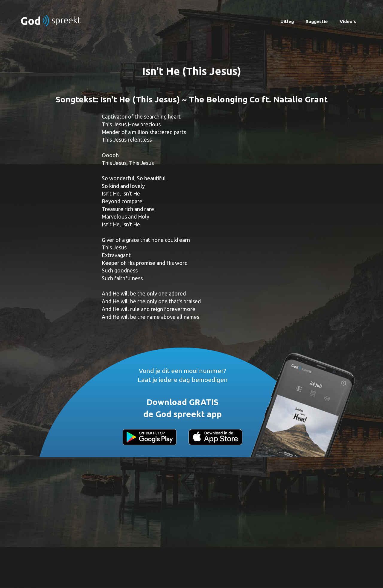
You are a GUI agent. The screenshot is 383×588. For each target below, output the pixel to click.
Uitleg (287, 21)
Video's (348, 21)
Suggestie (317, 21)
